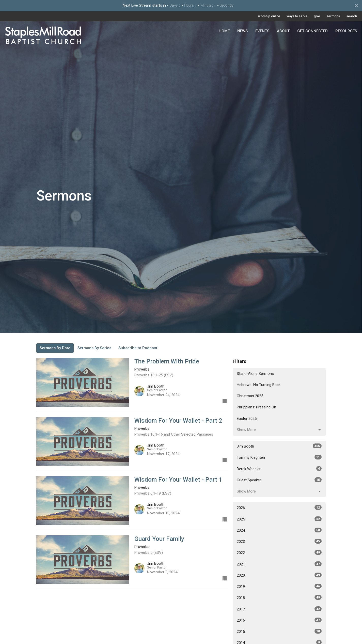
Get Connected (312, 31)
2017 (279, 609)
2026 (279, 508)
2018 (279, 597)
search (352, 16)
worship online (269, 16)
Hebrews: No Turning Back (259, 385)
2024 (279, 530)
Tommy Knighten (279, 457)
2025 (279, 519)
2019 (279, 586)
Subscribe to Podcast (138, 348)
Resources (346, 31)
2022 (279, 553)
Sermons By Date (55, 348)
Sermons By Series (94, 348)
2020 (279, 575)
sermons (333, 16)
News (242, 31)
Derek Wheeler (279, 469)
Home (224, 31)
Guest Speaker (279, 480)
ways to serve (297, 16)
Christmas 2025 (250, 396)
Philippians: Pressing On (256, 407)
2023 (279, 541)
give (317, 16)
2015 (279, 631)
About (283, 31)
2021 (279, 564)
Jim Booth (279, 446)
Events (262, 31)
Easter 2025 (247, 419)
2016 (279, 620)
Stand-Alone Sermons (255, 374)
